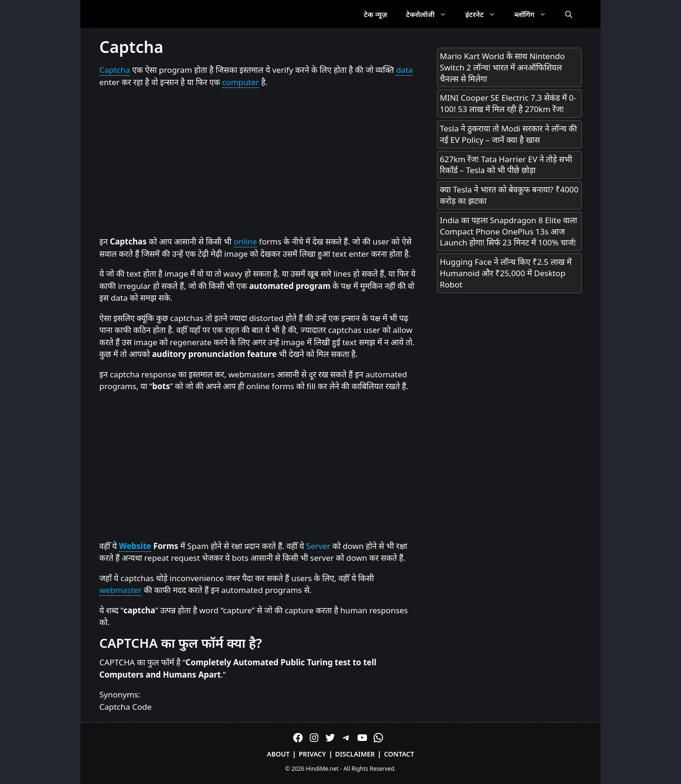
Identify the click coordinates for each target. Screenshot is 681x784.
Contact (399, 754)
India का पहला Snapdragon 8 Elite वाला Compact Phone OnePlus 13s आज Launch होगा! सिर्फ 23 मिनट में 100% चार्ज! (508, 231)
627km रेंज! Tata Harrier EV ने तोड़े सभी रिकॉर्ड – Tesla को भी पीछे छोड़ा (506, 165)
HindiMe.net (322, 769)
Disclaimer (355, 754)
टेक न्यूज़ (375, 14)
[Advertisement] (259, 162)
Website (135, 546)
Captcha (115, 70)
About (278, 754)
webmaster (121, 590)
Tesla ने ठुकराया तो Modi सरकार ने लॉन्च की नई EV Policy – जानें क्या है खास (508, 134)
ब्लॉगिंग (535, 14)
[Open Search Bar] (569, 14)
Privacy (313, 754)
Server (318, 546)
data (404, 70)
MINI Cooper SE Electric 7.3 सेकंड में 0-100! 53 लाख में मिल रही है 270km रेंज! (508, 103)
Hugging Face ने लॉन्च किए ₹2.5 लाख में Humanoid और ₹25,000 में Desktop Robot (506, 273)
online (245, 241)
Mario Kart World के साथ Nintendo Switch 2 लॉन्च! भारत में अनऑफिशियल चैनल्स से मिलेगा (502, 67)
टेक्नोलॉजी (431, 14)
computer (241, 82)
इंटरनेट (485, 14)
